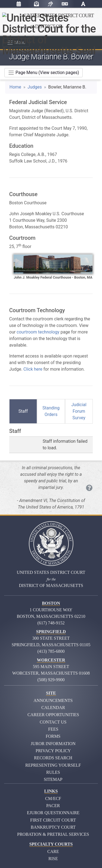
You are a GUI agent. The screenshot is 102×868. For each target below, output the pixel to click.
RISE (53, 859)
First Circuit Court (53, 820)
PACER (53, 806)
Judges (35, 87)
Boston (51, 603)
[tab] (23, 411)
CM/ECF (53, 798)
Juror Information (53, 744)
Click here (33, 369)
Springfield (51, 632)
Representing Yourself (53, 765)
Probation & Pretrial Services (53, 834)
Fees (53, 729)
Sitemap (53, 779)
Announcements (53, 700)
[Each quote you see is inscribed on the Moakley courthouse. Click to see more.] (89, 488)
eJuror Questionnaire (53, 813)
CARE (53, 851)
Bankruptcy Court (53, 827)
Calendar (53, 708)
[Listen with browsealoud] (50, 4)
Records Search (53, 758)
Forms (53, 736)
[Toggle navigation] (44, 73)
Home (15, 87)
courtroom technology (38, 332)
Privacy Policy (53, 751)
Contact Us (53, 722)
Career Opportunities (53, 715)
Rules (53, 772)
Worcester (51, 660)
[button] (83, 5)
